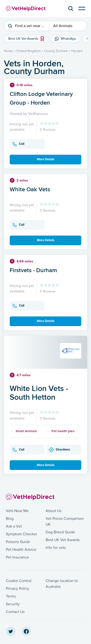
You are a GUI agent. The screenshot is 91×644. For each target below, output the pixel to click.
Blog (10, 519)
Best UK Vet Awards (63, 540)
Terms (11, 596)
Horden (77, 51)
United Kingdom (29, 51)
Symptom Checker (21, 534)
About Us (54, 511)
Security (13, 604)
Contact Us (15, 612)
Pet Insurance (17, 557)
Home (8, 51)
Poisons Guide (18, 542)
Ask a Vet (14, 526)
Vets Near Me (17, 511)
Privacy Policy (17, 589)
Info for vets (56, 548)
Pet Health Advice (21, 550)
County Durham (56, 51)
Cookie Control (19, 581)
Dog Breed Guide (60, 532)
